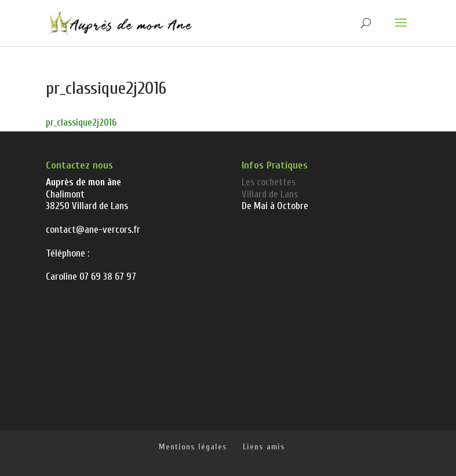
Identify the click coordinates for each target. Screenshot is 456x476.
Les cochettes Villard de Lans (270, 188)
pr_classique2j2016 (81, 122)
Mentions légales (193, 447)
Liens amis (264, 447)
